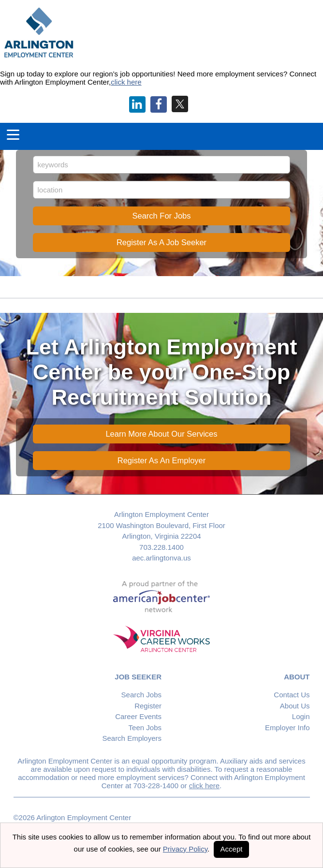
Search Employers (132, 738)
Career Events (138, 716)
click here (126, 82)
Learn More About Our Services (161, 434)
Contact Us (292, 695)
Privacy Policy (185, 849)
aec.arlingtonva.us (161, 558)
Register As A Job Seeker (161, 242)
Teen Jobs (145, 728)
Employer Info (287, 728)
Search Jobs (141, 695)
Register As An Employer (162, 460)
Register (148, 706)
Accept (232, 849)
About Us (295, 706)
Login (301, 716)
